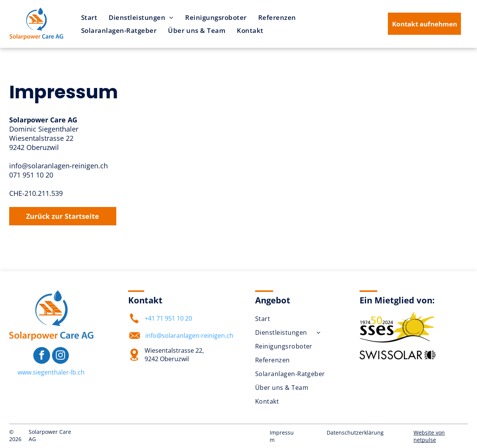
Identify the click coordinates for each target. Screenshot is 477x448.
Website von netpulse (429, 436)
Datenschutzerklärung (355, 433)
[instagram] (60, 356)
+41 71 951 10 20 (168, 318)
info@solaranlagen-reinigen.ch (59, 166)
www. (25, 372)
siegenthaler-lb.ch (59, 372)
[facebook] (42, 356)
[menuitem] (89, 17)
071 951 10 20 (31, 175)
